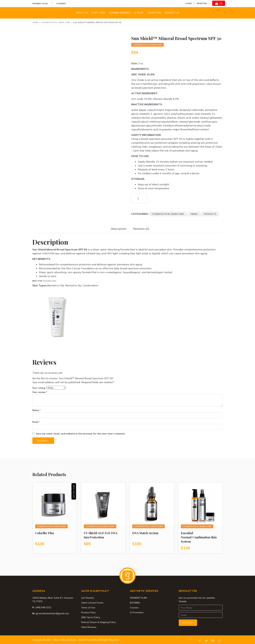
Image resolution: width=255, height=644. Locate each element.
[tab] (119, 229)
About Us (82, 13)
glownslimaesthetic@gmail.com (52, 613)
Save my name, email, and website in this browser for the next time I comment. (81, 434)
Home (35, 22)
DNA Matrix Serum (145, 533)
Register (202, 3)
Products (210, 214)
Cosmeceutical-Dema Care (56, 22)
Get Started (87, 598)
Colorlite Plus (45, 533)
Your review (40, 392)
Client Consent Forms (92, 603)
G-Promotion (137, 612)
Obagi (194, 214)
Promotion (154, 13)
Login (188, 3)
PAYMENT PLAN (40, 3)
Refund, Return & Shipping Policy (98, 622)
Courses (61, 3)
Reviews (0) (141, 229)
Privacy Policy (88, 612)
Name (37, 410)
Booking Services (120, 13)
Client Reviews (89, 627)
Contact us (172, 13)
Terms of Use (88, 608)
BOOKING (135, 603)
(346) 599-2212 (43, 607)
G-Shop (139, 13)
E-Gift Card (98, 13)
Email (36, 422)
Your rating (40, 388)
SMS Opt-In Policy (91, 617)
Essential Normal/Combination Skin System (199, 537)
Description (119, 229)
